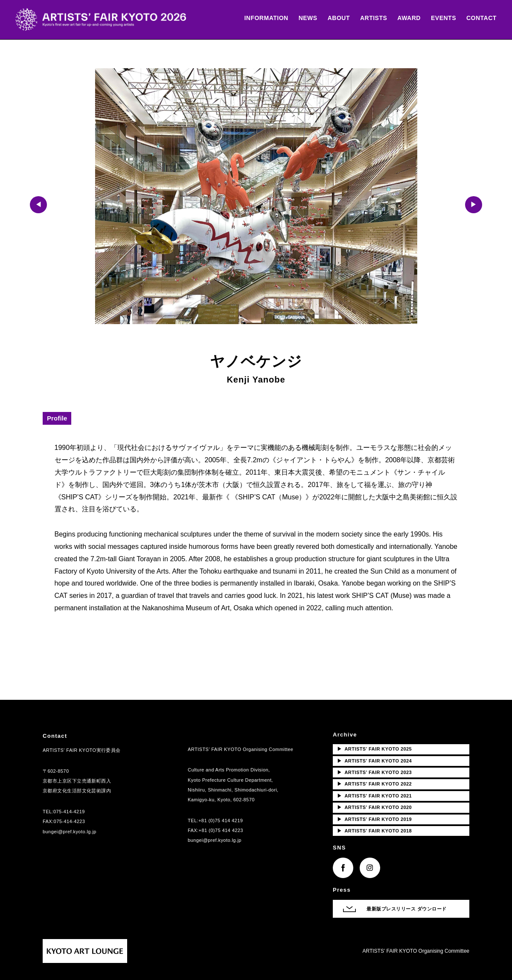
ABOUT (337, 18)
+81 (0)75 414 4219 (221, 821)
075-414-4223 (70, 821)
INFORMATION (265, 18)
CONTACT (480, 18)
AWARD (407, 18)
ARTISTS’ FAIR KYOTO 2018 (374, 831)
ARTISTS (372, 18)
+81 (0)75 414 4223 (221, 830)
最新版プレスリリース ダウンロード (407, 909)
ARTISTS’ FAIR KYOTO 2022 (374, 784)
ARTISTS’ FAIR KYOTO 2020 (374, 807)
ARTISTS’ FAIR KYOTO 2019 (374, 819)
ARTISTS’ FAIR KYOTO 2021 (374, 796)
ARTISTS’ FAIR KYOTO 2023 (374, 772)
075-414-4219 (69, 812)
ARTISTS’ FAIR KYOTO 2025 (374, 749)
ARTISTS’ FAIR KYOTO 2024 (374, 761)
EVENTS (442, 18)
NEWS (306, 18)
